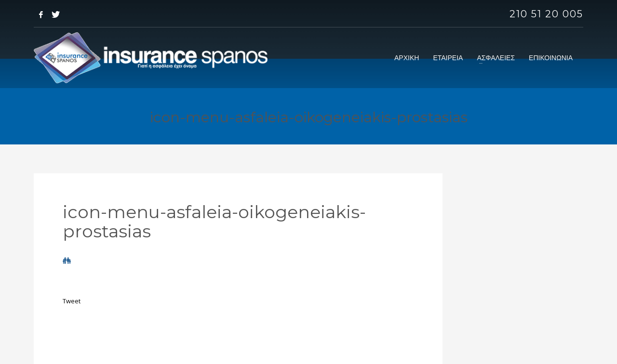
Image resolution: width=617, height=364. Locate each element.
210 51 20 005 (546, 14)
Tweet (72, 301)
